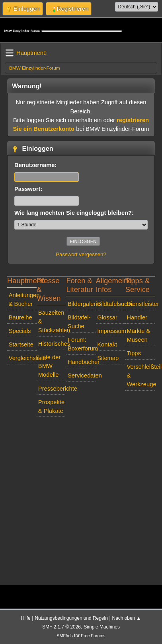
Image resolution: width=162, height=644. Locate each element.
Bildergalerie (82, 304)
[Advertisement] (79, 499)
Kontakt (107, 344)
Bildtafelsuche (111, 304)
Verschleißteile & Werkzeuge (141, 376)
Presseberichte (52, 389)
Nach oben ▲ (127, 618)
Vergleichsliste (23, 358)
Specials (20, 331)
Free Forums (93, 636)
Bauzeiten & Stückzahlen (52, 321)
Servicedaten (82, 376)
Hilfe (26, 618)
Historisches (52, 344)
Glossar (107, 317)
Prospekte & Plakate (51, 407)
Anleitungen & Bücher (23, 300)
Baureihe (20, 317)
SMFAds (65, 636)
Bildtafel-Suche (79, 322)
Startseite (21, 344)
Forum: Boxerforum (82, 344)
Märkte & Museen (138, 335)
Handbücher (82, 362)
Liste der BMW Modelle (49, 366)
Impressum (111, 331)
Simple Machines (102, 627)
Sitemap (108, 358)
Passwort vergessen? (81, 254)
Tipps (134, 353)
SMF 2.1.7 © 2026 (61, 627)
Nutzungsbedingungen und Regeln (71, 618)
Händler (137, 317)
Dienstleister (141, 304)
